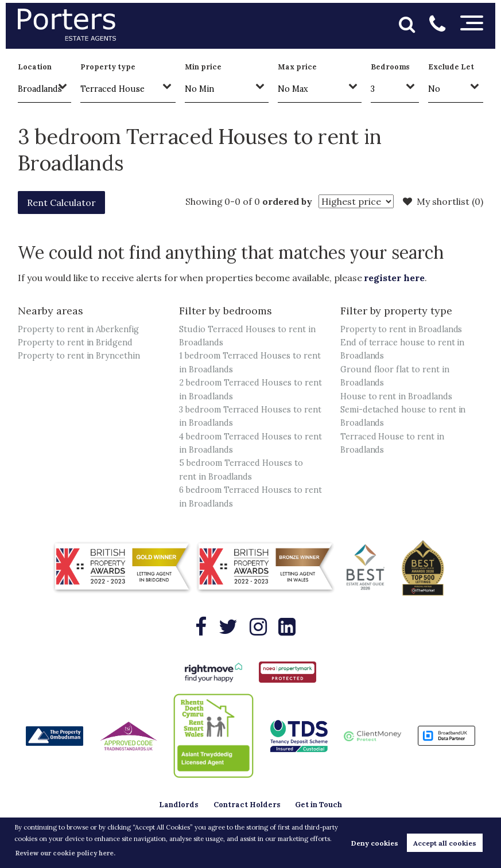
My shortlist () (443, 201)
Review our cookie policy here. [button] (65, 853)
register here (394, 278)
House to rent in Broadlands (396, 396)
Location (35, 67)
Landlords (179, 805)
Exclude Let (451, 67)
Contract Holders (247, 805)
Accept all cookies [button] (445, 843)
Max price (297, 67)
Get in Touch (319, 805)
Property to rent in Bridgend (75, 342)
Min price (203, 67)
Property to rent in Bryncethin (79, 356)
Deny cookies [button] (375, 843)
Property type (108, 67)
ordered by (287, 201)
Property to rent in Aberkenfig (78, 329)
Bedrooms (391, 67)
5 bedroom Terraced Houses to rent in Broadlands (241, 470)
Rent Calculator (61, 203)
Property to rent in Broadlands (401, 329)
